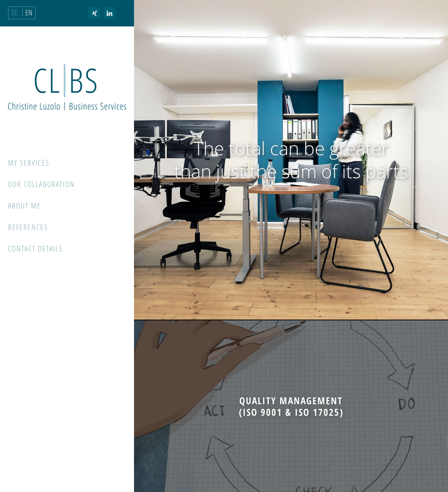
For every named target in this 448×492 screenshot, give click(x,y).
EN (29, 12)
